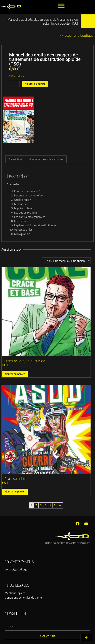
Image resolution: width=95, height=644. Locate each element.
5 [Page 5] (50, 505)
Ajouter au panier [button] (15, 374)
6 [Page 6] (55, 505)
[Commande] (66, 261)
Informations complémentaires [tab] (45, 159)
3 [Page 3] (41, 505)
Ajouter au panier (35, 84)
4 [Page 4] (45, 505)
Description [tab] (15, 159)
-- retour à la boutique (77, 36)
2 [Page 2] (36, 505)
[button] (61, 6)
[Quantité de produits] (14, 84)
